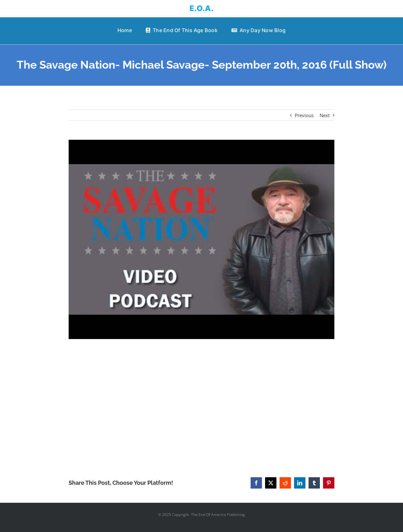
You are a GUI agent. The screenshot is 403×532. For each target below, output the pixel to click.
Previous (304, 115)
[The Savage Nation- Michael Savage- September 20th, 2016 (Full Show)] (202, 240)
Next (325, 115)
